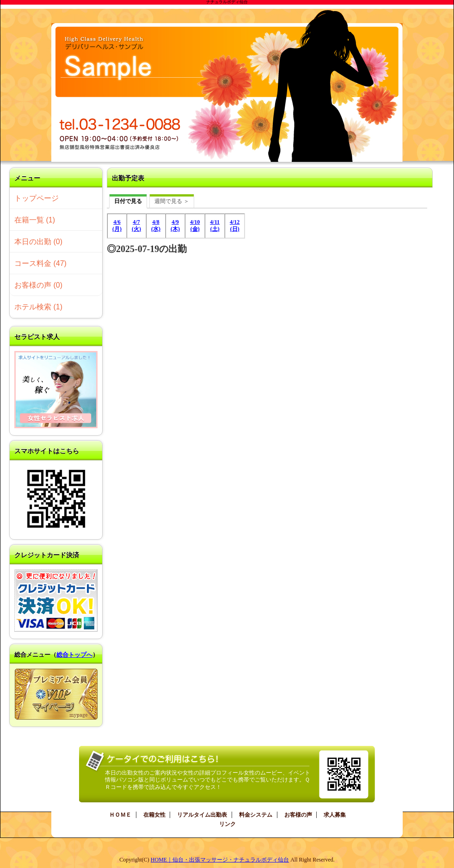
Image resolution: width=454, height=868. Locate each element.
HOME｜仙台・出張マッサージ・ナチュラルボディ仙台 (220, 860)
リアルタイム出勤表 (202, 815)
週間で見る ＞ (172, 201)
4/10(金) (195, 226)
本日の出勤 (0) (38, 242)
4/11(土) (215, 226)
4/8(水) (156, 226)
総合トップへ (74, 655)
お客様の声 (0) (38, 285)
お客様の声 (298, 815)
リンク (227, 824)
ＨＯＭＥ (120, 815)
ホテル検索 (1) (38, 307)
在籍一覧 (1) (35, 220)
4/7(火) (136, 226)
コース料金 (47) (40, 263)
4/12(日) (235, 226)
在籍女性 (154, 815)
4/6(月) (117, 226)
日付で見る (128, 201)
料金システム (256, 815)
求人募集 (335, 815)
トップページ (37, 198)
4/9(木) (175, 226)
